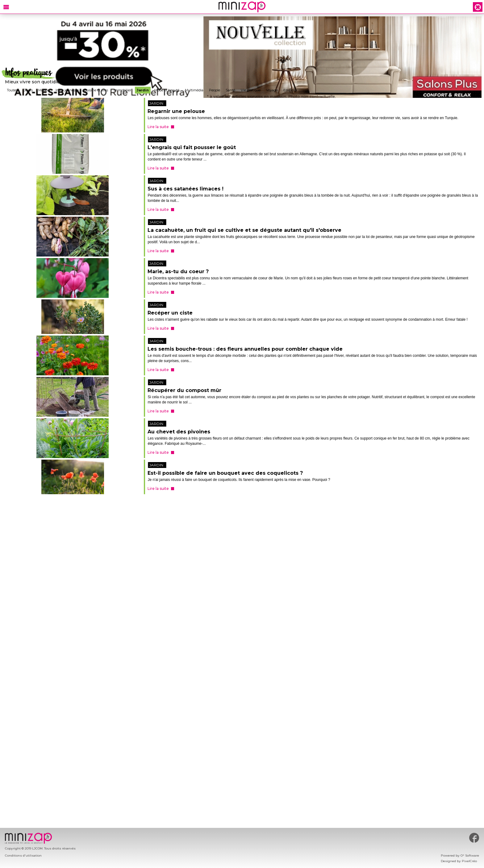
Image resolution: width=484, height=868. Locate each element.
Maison (44, 90)
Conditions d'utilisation (23, 855)
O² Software (470, 855)
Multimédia (194, 90)
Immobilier (122, 90)
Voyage (272, 90)
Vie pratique (251, 90)
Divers (28, 90)
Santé (230, 90)
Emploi (289, 90)
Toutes (12, 90)
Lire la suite (158, 127)
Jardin (143, 90)
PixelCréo (469, 861)
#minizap (474, 838)
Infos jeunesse (67, 90)
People (215, 90)
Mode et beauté (167, 90)
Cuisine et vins (96, 90)
